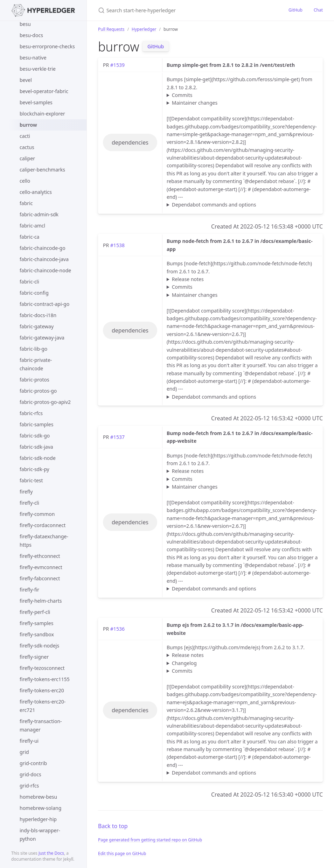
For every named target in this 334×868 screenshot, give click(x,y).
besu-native (33, 58)
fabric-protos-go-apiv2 (45, 402)
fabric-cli (29, 282)
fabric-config (34, 293)
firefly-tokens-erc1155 (45, 679)
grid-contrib (33, 763)
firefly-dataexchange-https (44, 541)
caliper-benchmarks (42, 170)
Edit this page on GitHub (122, 853)
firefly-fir (29, 590)
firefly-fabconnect (40, 578)
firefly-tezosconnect (42, 668)
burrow (28, 125)
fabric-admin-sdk (39, 214)
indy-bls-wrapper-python (40, 835)
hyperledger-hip (38, 819)
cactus (27, 147)
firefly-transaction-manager (41, 725)
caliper (27, 158)
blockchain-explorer (42, 114)
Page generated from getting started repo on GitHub (150, 840)
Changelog (184, 663)
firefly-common (37, 514)
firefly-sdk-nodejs (39, 646)
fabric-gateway (37, 326)
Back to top (113, 826)
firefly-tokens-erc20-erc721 (43, 706)
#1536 (117, 629)
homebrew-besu (38, 797)
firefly (26, 492)
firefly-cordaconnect (43, 525)
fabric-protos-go (38, 391)
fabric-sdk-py (34, 469)
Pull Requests (111, 29)
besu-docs (31, 35)
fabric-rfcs (31, 413)
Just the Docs (51, 853)
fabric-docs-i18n (38, 315)
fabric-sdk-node (38, 458)
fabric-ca (29, 237)
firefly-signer (34, 657)
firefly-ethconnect (40, 556)
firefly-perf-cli (35, 612)
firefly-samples (36, 623)
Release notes (188, 279)
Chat (318, 10)
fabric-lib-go (33, 349)
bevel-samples (36, 102)
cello (25, 181)
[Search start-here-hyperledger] (181, 10)
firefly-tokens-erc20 (42, 690)
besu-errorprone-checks (47, 46)
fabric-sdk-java (36, 447)
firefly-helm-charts (41, 601)
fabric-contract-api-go (44, 304)
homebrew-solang (40, 808)
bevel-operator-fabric (44, 91)
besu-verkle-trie (38, 69)
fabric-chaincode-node (45, 270)
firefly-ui (29, 741)
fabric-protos (34, 380)
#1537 (117, 437)
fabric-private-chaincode (36, 364)
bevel (26, 80)
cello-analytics (36, 192)
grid (24, 752)
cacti (25, 136)
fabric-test (31, 480)
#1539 (117, 65)
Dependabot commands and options (214, 205)
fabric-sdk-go (35, 436)
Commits (182, 95)
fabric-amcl (32, 226)
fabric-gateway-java (42, 338)
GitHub (295, 10)
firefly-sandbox (37, 634)
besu (25, 24)
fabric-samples (36, 424)
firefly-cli (29, 503)
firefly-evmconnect (41, 567)
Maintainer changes (195, 103)
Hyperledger (144, 29)
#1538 (117, 245)
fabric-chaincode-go (43, 248)
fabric (26, 203)
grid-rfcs (29, 786)
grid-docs (30, 774)
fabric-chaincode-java (44, 259)
